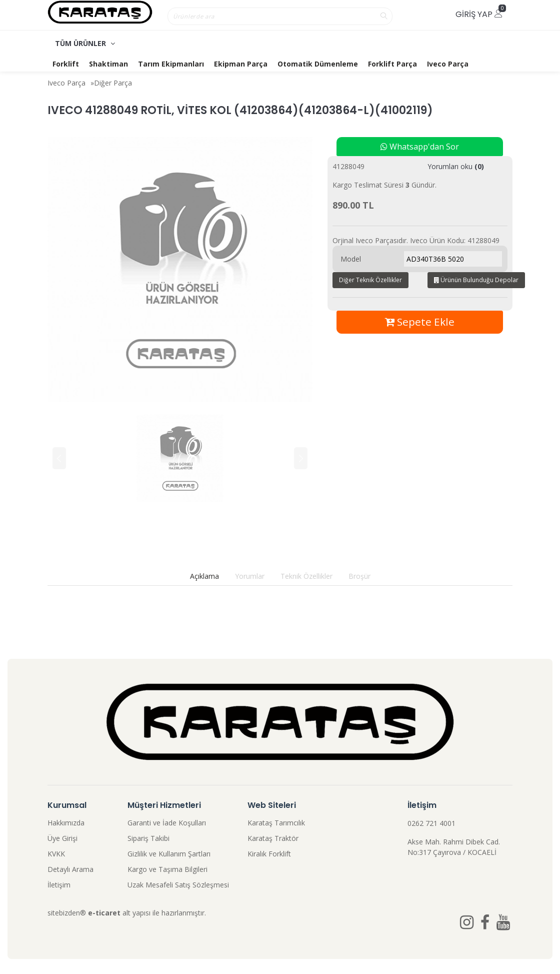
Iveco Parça (448, 64)
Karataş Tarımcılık (276, 823)
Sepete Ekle (420, 322)
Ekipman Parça (241, 64)
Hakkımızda (66, 823)
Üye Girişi (62, 838)
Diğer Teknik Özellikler (370, 280)
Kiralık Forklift (269, 854)
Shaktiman (108, 64)
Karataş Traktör (273, 838)
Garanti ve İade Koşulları (167, 823)
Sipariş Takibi (148, 838)
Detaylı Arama (70, 869)
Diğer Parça (113, 83)
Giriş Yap (479, 14)
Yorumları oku (456, 166)
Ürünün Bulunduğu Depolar (476, 280)
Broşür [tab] (359, 576)
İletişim (59, 885)
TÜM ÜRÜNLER (85, 43)
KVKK (56, 854)
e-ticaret (104, 913)
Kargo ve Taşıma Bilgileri (167, 869)
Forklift (66, 64)
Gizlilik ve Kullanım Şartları (169, 854)
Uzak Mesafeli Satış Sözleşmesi (178, 885)
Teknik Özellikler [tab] (306, 576)
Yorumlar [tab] (250, 576)
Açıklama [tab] (204, 576)
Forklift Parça (392, 64)
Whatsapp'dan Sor (420, 147)
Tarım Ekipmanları (171, 64)
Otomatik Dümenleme (318, 64)
